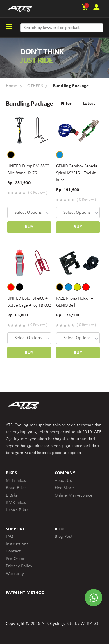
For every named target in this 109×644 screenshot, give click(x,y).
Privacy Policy (19, 566)
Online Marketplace (74, 495)
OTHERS (35, 86)
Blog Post (64, 537)
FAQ (10, 537)
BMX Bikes (16, 503)
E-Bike (12, 495)
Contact (13, 551)
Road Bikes (16, 488)
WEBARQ (89, 624)
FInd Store (64, 488)
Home (12, 86)
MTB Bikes (16, 481)
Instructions (17, 544)
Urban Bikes (17, 510)
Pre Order (15, 559)
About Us (63, 481)
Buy (29, 227)
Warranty (15, 574)
